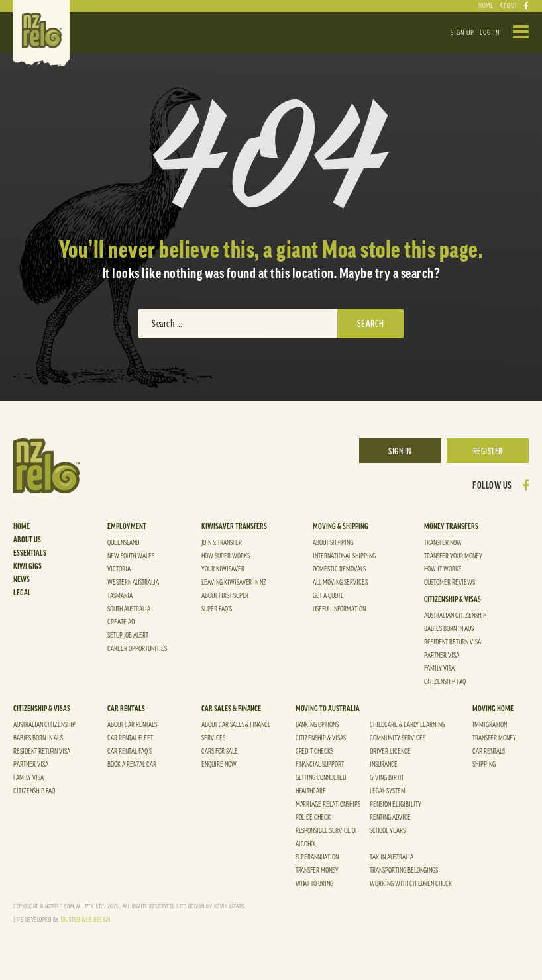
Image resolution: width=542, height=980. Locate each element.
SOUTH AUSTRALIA (129, 609)
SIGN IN (400, 451)
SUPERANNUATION (317, 857)
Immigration (490, 725)
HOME (486, 6)
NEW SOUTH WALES (131, 556)
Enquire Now (219, 764)
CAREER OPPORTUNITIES (137, 649)
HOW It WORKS (443, 569)
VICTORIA (119, 569)
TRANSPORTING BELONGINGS (404, 870)
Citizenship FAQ (445, 682)
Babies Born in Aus (449, 629)
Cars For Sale (220, 751)
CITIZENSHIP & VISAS (453, 599)
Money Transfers (451, 526)
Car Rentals (126, 709)
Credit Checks (315, 751)
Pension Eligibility (396, 804)
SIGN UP (462, 33)
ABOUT (509, 6)
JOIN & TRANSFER (222, 543)
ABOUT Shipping (333, 543)
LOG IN (490, 33)
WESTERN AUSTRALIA (133, 582)
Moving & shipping (341, 526)
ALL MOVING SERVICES (340, 582)
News (22, 579)
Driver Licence (390, 751)
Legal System (388, 791)
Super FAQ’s (217, 609)
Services (213, 738)
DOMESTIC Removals (339, 569)
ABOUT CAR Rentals (132, 725)
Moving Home (493, 709)
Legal (22, 593)
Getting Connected (321, 778)
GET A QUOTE (328, 596)
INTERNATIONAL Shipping (344, 556)
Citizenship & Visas (321, 738)
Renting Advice (390, 817)
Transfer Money (317, 870)
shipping (484, 764)
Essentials (30, 553)
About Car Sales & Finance (237, 725)
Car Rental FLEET (130, 738)
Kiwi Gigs (27, 566)
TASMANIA (120, 596)
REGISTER (488, 451)
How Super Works (226, 556)
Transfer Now (443, 543)
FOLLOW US (492, 486)
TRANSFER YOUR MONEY (453, 556)
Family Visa (439, 668)
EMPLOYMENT (127, 526)
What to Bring (315, 884)
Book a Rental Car (132, 764)
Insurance (384, 764)
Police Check (313, 817)
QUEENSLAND (123, 543)
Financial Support (320, 764)
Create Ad (121, 622)
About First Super (225, 596)
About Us (27, 540)
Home (22, 526)
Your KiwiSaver (223, 569)
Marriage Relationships (328, 804)
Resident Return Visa (453, 642)
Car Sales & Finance (232, 709)
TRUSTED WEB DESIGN (85, 920)
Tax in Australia (392, 857)
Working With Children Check (411, 884)
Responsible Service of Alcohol (327, 837)
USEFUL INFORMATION (339, 609)
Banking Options (317, 725)
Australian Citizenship (455, 615)
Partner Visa (442, 655)
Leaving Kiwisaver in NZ (234, 582)
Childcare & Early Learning (407, 725)
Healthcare (311, 791)
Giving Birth (386, 778)
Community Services (398, 738)
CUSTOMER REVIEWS (450, 582)
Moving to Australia (328, 709)
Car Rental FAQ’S (130, 751)
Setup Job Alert (128, 635)
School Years (388, 831)
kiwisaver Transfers (235, 526)
